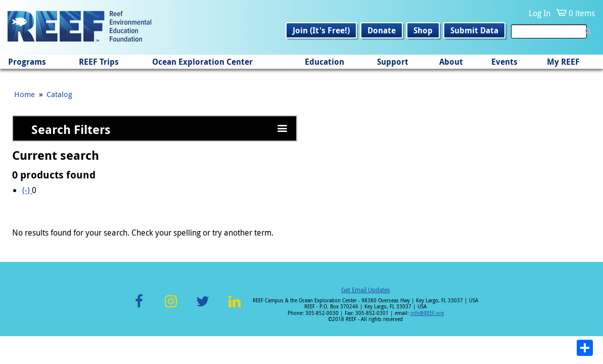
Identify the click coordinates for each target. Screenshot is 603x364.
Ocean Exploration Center (202, 62)
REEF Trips (99, 62)
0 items (582, 13)
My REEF (563, 62)
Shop (423, 30)
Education (324, 62)
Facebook (139, 307)
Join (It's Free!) (321, 30)
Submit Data (474, 30)
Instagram (171, 307)
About (451, 62)
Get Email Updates (365, 290)
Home (25, 94)
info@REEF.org (427, 313)
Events (504, 62)
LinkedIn (235, 307)
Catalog (59, 94)
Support (393, 62)
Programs (27, 62)
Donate (382, 30)
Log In (540, 13)
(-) (27, 190)
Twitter (203, 307)
